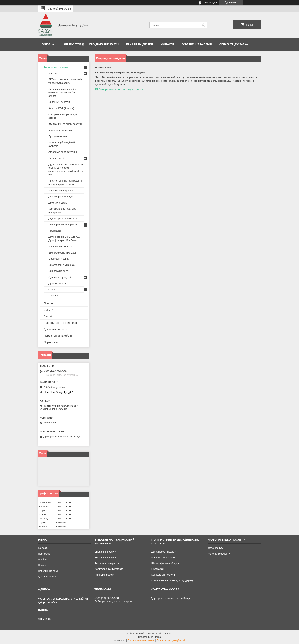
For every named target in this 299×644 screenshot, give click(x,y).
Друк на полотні (57, 283)
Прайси (42, 559)
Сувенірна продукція (60, 277)
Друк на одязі (56, 158)
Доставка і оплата (55, 329)
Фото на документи (219, 554)
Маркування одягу (59, 259)
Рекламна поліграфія (61, 190)
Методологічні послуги (61, 130)
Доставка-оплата (48, 577)
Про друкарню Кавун (104, 44)
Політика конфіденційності (171, 640)
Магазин (53, 73)
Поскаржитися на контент (141, 640)
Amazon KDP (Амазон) (61, 108)
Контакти (167, 44)
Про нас (49, 303)
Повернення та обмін (197, 44)
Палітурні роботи (104, 575)
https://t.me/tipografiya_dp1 (59, 392)
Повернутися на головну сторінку (121, 89)
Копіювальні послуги (60, 246)
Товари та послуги (56, 67)
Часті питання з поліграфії (61, 323)
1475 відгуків (210, 3)
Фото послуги (216, 548)
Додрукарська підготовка (63, 219)
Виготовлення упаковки (62, 265)
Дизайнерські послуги (61, 197)
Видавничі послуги (59, 102)
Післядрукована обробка (63, 225)
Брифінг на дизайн (140, 44)
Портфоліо (51, 342)
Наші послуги (71, 44)
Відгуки (48, 310)
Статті (52, 289)
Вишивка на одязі (59, 271)
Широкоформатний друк (62, 253)
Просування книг (58, 136)
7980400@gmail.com (55, 387)
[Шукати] (203, 25)
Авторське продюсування (63, 152)
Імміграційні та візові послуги (65, 124)
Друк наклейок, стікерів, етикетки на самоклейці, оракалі (62, 92)
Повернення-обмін (49, 571)
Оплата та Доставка (234, 44)
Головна (48, 44)
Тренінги (53, 296)
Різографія (55, 231)
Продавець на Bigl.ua (149, 637)
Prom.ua (167, 634)
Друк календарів (58, 203)
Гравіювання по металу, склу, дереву (172, 580)
